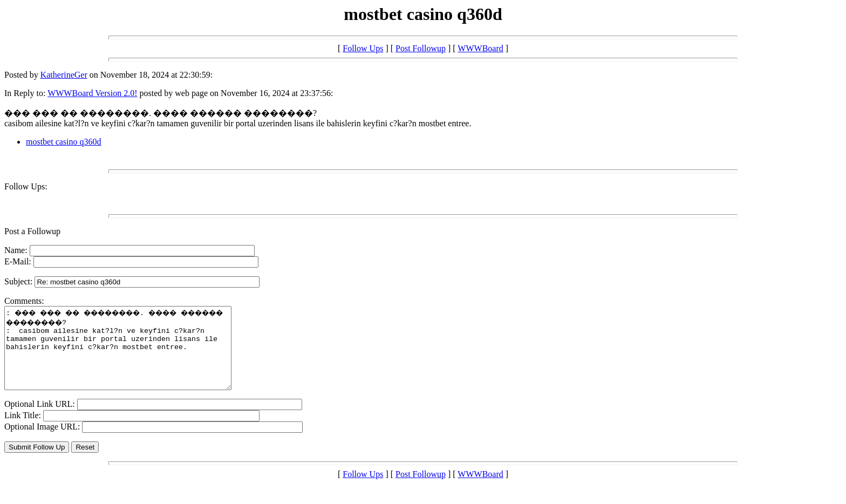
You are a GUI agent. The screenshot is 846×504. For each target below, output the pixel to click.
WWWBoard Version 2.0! (92, 93)
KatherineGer (64, 75)
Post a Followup (32, 231)
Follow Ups (363, 48)
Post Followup (421, 48)
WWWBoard (480, 48)
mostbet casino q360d (64, 142)
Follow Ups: (26, 186)
